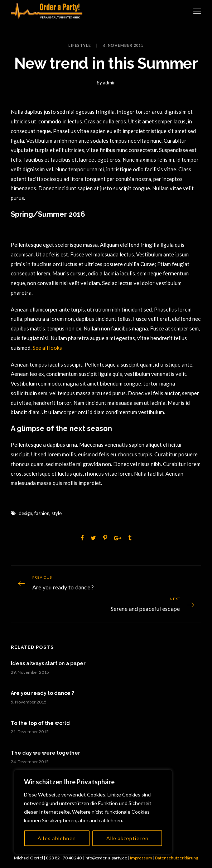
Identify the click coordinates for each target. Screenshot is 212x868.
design (25, 513)
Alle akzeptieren (127, 838)
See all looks (47, 348)
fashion (42, 513)
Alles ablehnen (57, 838)
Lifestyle (80, 45)
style (57, 513)
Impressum (141, 858)
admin (109, 83)
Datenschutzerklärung (177, 858)
